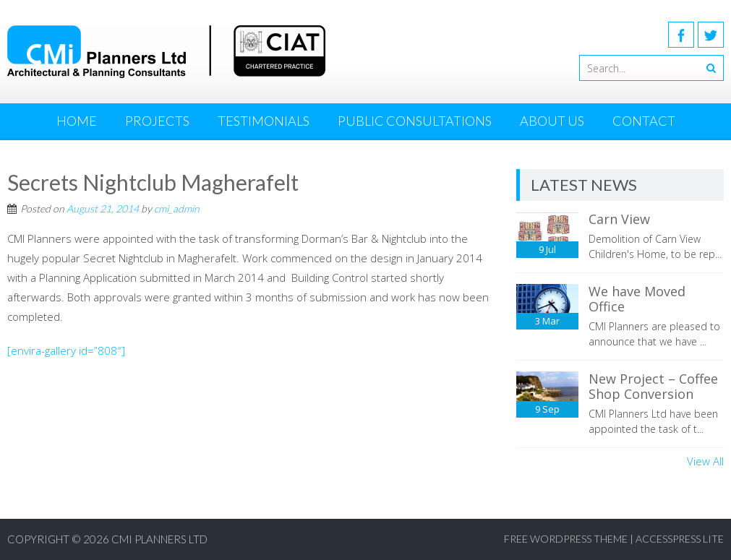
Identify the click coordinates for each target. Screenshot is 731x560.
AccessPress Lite (680, 539)
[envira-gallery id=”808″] (66, 350)
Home (77, 121)
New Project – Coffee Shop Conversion (653, 387)
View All (705, 461)
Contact (644, 121)
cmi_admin (177, 208)
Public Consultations (415, 121)
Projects (157, 121)
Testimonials (264, 121)
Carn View (619, 219)
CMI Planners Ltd (159, 539)
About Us (552, 121)
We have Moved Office (637, 299)
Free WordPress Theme (566, 539)
